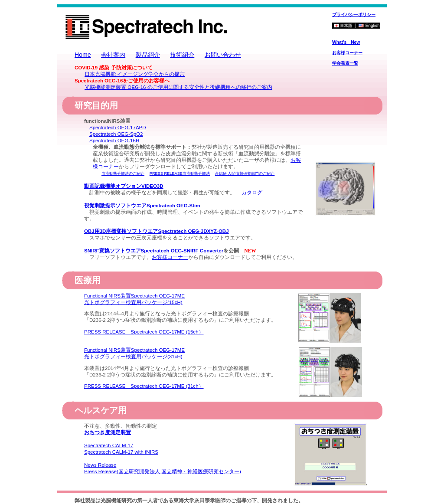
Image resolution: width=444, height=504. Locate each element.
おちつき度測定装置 (108, 432)
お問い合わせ (223, 55)
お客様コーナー (347, 53)
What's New (346, 42)
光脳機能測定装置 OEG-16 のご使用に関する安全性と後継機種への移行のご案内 (178, 87)
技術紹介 (182, 55)
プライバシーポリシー (354, 15)
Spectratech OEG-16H (114, 141)
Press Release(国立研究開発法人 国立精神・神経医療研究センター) (163, 471)
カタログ (252, 193)
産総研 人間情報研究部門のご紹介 (245, 173)
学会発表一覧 (345, 63)
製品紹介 (148, 55)
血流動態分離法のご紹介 (123, 173)
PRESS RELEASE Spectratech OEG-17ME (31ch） (144, 386)
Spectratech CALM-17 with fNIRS (121, 452)
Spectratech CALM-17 (109, 445)
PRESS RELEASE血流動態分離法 (180, 173)
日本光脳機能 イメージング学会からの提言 (135, 74)
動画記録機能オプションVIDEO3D (124, 186)
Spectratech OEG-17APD (118, 128)
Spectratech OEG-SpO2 (116, 134)
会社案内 (113, 55)
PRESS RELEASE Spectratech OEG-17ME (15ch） (144, 332)
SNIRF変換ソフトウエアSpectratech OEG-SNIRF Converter (154, 251)
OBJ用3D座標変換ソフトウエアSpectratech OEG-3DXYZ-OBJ (157, 231)
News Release (100, 465)
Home (83, 55)
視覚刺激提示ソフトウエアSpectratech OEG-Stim (142, 206)
